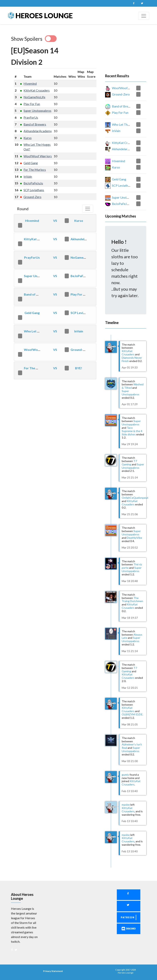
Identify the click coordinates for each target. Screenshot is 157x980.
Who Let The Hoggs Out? (42, 331)
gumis (125, 775)
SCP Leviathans (34, 190)
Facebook (134, 3)
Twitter (142, 3)
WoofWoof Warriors (38, 156)
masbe (126, 805)
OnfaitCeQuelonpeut (135, 498)
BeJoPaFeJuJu (33, 183)
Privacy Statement (53, 971)
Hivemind (30, 83)
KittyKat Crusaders (37, 90)
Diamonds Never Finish (132, 359)
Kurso (28, 138)
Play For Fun (32, 104)
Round (23, 209)
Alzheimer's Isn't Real (132, 746)
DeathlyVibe (134, 538)
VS (55, 221)
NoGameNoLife (34, 97)
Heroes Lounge (40, 15)
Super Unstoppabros (37, 111)
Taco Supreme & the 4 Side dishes (132, 431)
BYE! (79, 368)
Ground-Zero (32, 197)
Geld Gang (31, 163)
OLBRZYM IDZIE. (132, 714)
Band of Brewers (35, 124)
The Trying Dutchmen (132, 600)
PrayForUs (31, 117)
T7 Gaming (129, 463)
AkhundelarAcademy (38, 131)
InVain (28, 176)
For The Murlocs (35, 170)
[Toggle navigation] (144, 16)
